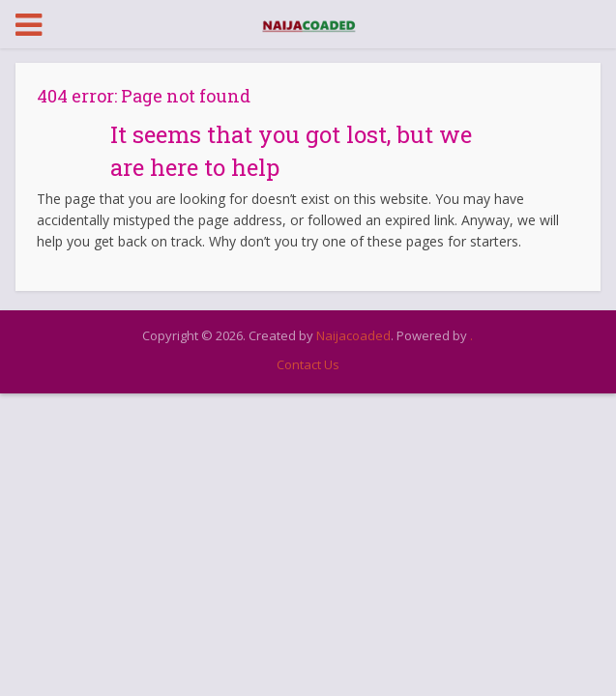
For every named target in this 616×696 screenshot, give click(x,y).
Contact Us (308, 364)
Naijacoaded (353, 335)
